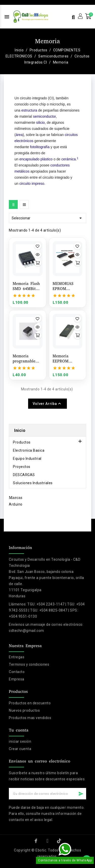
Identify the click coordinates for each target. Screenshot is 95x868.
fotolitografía (40, 147)
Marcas (16, 498)
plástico (46, 159)
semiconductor (44, 116)
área (19, 135)
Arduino (16, 504)
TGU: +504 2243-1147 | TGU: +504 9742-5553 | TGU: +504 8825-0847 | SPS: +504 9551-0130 (47, 610)
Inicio (20, 430)
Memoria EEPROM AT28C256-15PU (68, 359)
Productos (22, 442)
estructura (29, 110)
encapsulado (29, 159)
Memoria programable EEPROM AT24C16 (24, 359)
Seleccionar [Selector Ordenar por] (48, 218)
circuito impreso (32, 184)
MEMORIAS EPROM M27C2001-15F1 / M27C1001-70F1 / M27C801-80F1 (67, 286)
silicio (41, 123)
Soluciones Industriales (33, 483)
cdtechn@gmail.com (26, 631)
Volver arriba (48, 404)
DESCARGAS (24, 475)
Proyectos (22, 467)
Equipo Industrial (27, 459)
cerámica (69, 159)
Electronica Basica (29, 450)
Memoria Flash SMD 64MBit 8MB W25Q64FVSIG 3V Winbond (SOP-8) (26, 286)
